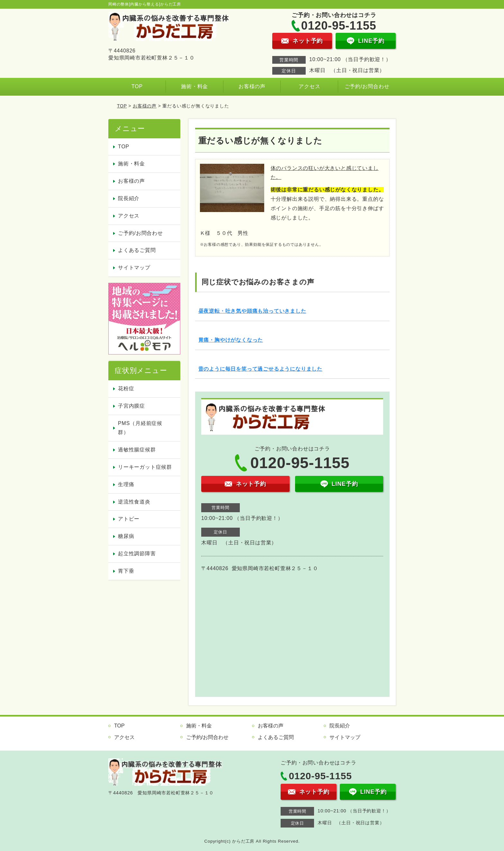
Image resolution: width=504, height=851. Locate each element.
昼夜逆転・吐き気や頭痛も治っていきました (252, 311)
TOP (137, 86)
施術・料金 (194, 86)
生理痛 (126, 484)
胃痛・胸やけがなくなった (231, 340)
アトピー (129, 519)
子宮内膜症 (131, 406)
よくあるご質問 (137, 250)
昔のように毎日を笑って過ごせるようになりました (260, 369)
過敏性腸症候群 (137, 450)
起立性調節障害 (137, 554)
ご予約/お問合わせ (367, 86)
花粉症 (126, 388)
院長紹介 (129, 198)
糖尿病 (126, 536)
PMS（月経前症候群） (140, 428)
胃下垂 (126, 571)
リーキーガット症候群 (145, 467)
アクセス (309, 86)
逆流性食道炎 (134, 502)
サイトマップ (134, 268)
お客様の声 (252, 86)
